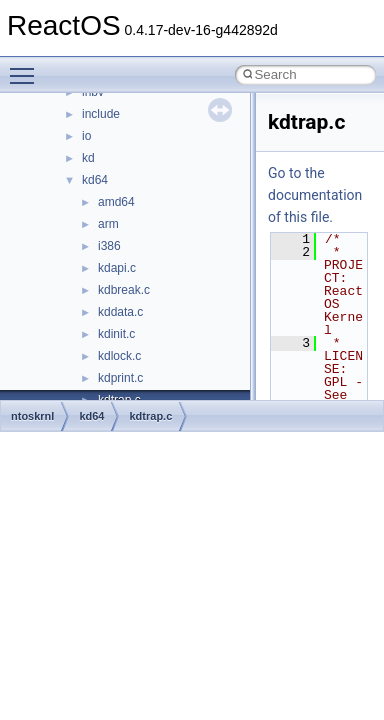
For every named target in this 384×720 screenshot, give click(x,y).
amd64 (116, 202)
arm (108, 224)
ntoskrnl (32, 416)
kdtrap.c (150, 416)
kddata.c (120, 312)
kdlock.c (119, 356)
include (101, 114)
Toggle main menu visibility (27, 67)
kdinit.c (116, 334)
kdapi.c (117, 268)
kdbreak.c (124, 290)
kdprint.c (120, 378)
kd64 (95, 180)
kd (88, 158)
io (86, 136)
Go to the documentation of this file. (315, 195)
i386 (109, 246)
